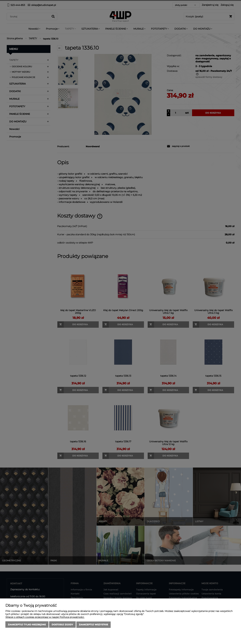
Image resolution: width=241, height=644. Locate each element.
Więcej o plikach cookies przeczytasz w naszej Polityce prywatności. (45, 617)
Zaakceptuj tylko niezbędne (27, 625)
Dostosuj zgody (62, 625)
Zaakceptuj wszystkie (94, 625)
